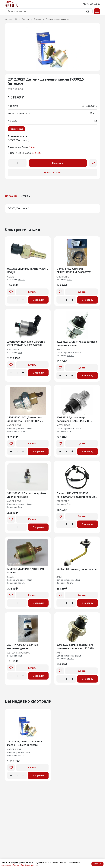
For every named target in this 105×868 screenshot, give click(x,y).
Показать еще (16, 129)
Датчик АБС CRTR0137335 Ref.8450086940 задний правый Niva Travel (76, 495)
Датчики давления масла (57, 19)
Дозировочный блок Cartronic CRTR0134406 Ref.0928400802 (26, 343)
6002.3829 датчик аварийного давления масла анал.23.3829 (75, 646)
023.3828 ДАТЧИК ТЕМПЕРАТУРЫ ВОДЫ (28, 270)
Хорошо (97, 864)
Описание (11, 196)
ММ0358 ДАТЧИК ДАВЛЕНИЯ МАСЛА (26, 571)
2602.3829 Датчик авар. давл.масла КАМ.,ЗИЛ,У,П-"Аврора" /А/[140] (73, 419)
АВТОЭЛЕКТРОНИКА (18, 653)
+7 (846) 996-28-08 (91, 4)
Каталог (25, 19)
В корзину (58, 163)
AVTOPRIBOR (15, 89)
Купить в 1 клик (53, 173)
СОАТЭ (11, 277)
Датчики (37, 19)
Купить (32, 292)
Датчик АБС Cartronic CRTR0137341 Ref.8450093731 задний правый (74, 270)
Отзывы (25, 196)
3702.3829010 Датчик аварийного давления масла (28, 495)
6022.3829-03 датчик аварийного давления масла (77, 343)
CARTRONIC (63, 277)
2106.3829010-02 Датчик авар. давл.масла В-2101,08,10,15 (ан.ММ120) (25, 419)
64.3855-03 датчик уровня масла (77, 569)
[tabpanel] (52, 208)
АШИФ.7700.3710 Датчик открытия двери (23, 646)
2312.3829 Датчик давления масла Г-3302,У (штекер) (25, 743)
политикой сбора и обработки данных (19, 865)
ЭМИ (59, 350)
